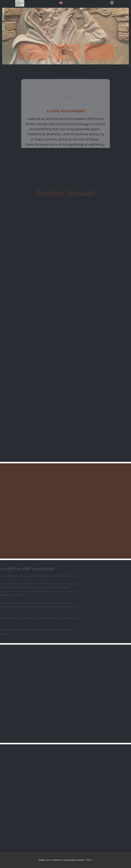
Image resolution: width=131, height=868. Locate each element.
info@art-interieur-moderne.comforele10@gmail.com (96, 65)
